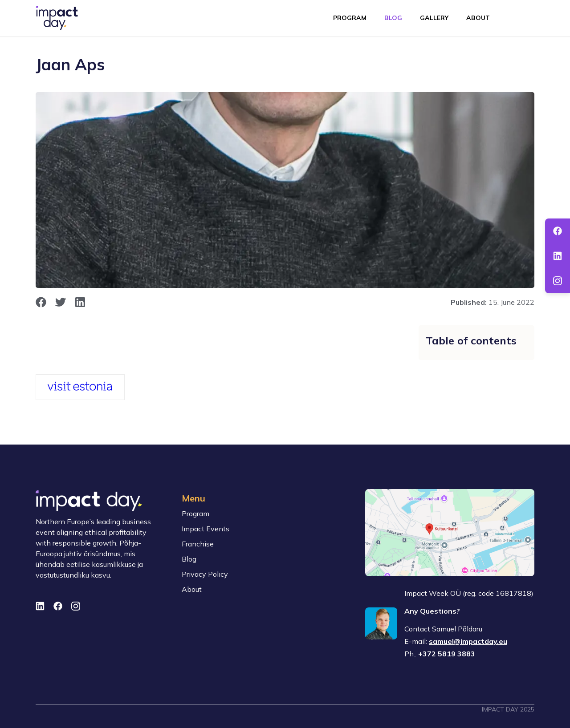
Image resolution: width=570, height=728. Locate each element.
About (478, 18)
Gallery (434, 18)
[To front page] (57, 18)
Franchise (198, 544)
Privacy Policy (205, 574)
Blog (393, 18)
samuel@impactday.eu (468, 641)
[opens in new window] (41, 302)
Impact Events (206, 529)
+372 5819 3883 (447, 654)
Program (350, 18)
